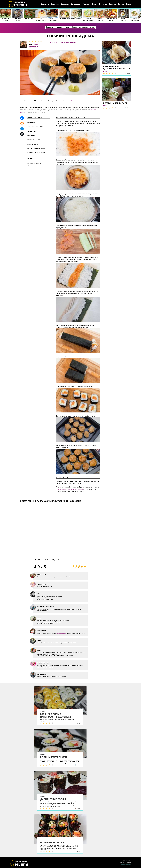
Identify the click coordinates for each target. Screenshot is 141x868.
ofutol (36, 44)
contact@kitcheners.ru (126, 864)
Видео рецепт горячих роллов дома (62, 42)
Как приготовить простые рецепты (18, 4)
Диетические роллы (53, 799)
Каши (95, 4)
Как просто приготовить (19, 863)
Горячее (55, 4)
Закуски (86, 4)
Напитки (103, 4)
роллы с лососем (61, 633)
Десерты (65, 4)
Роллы (43, 712)
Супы (129, 4)
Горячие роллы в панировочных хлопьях (56, 716)
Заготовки (76, 4)
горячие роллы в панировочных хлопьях (70, 489)
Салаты (112, 4)
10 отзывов (33, 46)
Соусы (121, 4)
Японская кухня (77, 101)
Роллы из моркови (52, 843)
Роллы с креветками (53, 757)
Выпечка (45, 4)
